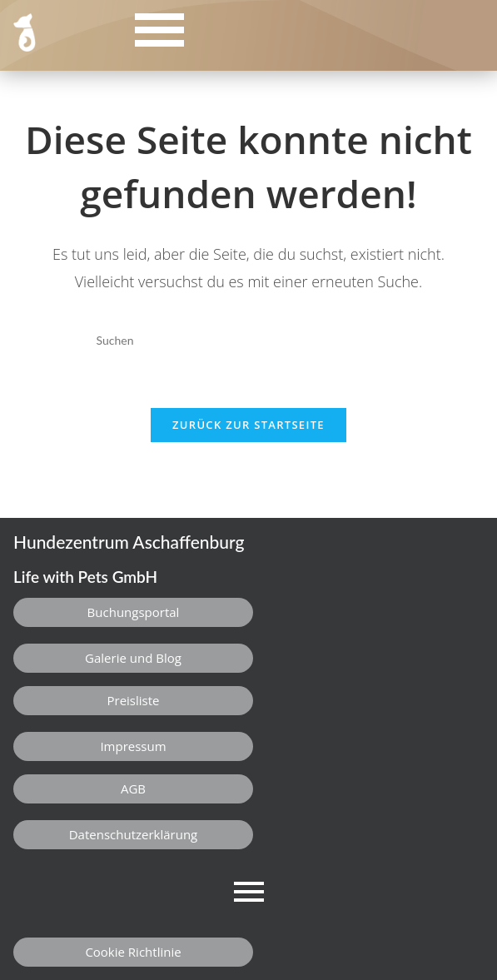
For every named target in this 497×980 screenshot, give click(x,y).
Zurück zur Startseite (248, 425)
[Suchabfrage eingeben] (248, 341)
